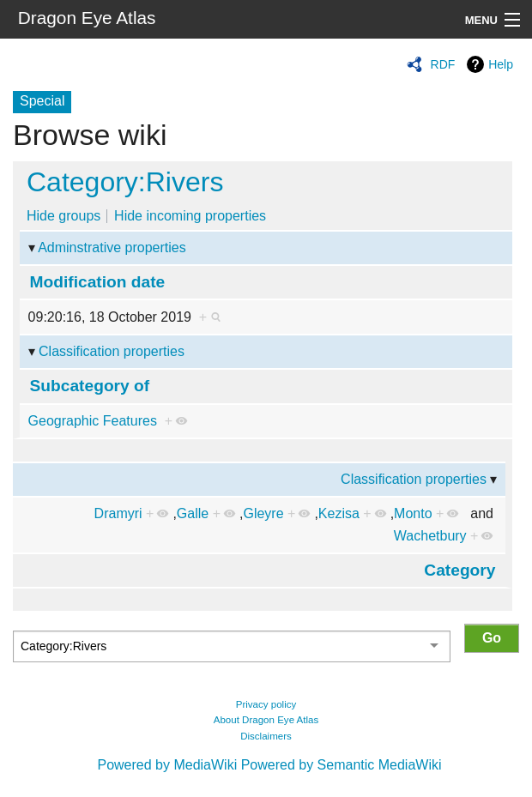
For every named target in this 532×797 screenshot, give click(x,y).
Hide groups (63, 216)
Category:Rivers (125, 182)
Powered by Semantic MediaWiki (342, 765)
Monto (413, 513)
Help (501, 64)
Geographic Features (93, 421)
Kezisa (339, 513)
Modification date (98, 282)
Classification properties (112, 351)
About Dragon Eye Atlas (266, 720)
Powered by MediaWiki (167, 765)
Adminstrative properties (112, 248)
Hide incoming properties (190, 216)
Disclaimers (266, 736)
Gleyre (263, 513)
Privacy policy (266, 704)
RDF (443, 64)
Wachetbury (430, 536)
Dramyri (118, 513)
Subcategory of (90, 386)
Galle (193, 513)
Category (459, 570)
